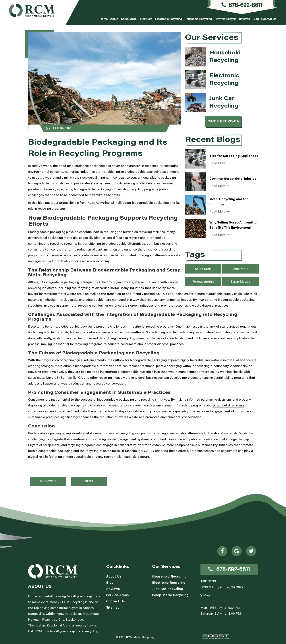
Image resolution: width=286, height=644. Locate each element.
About (114, 19)
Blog (256, 19)
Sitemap (113, 608)
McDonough (92, 614)
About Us (114, 577)
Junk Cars (146, 19)
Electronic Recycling (168, 19)
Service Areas (117, 595)
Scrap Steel (203, 269)
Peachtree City (53, 620)
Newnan (34, 620)
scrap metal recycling (228, 406)
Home (104, 19)
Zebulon (53, 626)
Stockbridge (74, 620)
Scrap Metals (240, 282)
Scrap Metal (129, 19)
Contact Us (269, 19)
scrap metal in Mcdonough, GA (126, 451)
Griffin (50, 614)
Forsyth (62, 614)
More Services (223, 121)
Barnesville (36, 614)
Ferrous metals (203, 282)
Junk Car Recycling (168, 589)
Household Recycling (198, 19)
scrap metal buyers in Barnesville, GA (55, 378)
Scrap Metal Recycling (170, 595)
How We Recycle (225, 19)
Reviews (244, 19)
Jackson (75, 614)
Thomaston (37, 626)
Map (205, 595)
